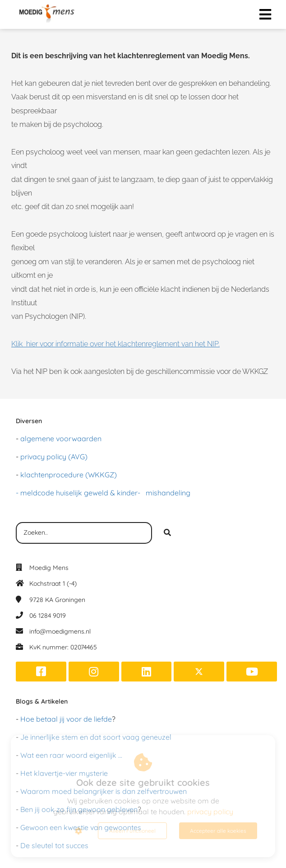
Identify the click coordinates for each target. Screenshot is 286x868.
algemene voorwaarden (61, 439)
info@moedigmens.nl (60, 631)
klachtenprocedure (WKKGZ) (69, 475)
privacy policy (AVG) (54, 457)
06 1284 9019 (48, 616)
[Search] (167, 533)
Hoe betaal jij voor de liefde (66, 719)
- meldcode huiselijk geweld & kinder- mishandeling (103, 493)
